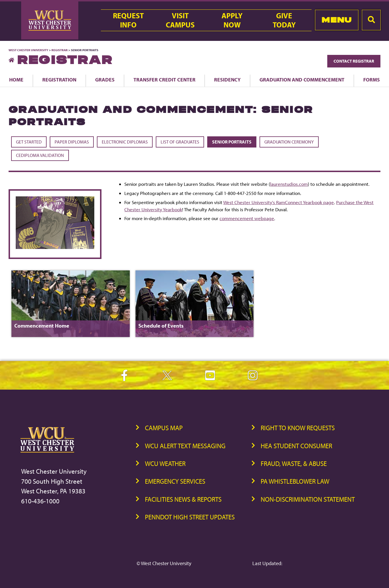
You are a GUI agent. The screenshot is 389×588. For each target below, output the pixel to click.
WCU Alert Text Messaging (185, 446)
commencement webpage (247, 218)
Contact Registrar (354, 61)
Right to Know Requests (298, 428)
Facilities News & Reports (183, 499)
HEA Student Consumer (296, 446)
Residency (227, 79)
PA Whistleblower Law (295, 481)
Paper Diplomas (72, 142)
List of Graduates (180, 142)
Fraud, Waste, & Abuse (294, 464)
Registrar (60, 50)
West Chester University (28, 50)
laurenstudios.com (289, 184)
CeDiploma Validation (40, 155)
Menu (337, 20)
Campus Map (164, 428)
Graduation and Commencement (302, 79)
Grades (105, 79)
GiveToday (284, 20)
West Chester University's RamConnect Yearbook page (279, 202)
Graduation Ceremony (289, 142)
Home (16, 79)
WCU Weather (165, 464)
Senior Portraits (232, 142)
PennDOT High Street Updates (190, 517)
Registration (59, 79)
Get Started (29, 142)
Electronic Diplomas (125, 142)
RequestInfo (128, 20)
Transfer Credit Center (164, 79)
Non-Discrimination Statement (308, 499)
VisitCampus (180, 20)
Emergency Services (175, 481)
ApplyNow (232, 20)
